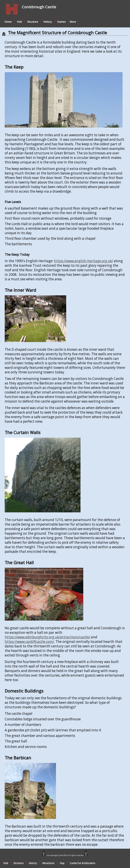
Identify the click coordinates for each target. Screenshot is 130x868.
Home (8, 22)
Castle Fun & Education (82, 863)
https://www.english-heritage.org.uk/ (83, 261)
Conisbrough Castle (39, 7)
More (73, 22)
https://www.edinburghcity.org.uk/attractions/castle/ (47, 637)
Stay (62, 863)
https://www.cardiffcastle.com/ (29, 642)
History (48, 22)
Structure (33, 22)
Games (61, 22)
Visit (19, 22)
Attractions (48, 863)
